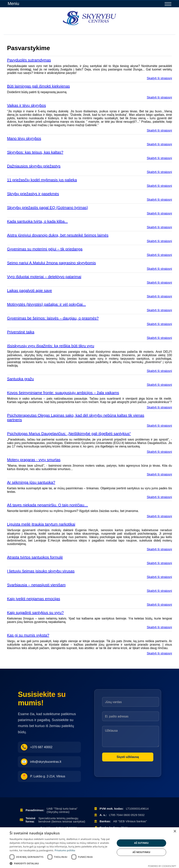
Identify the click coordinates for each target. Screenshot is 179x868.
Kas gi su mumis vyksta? (28, 635)
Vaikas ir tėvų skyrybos (27, 105)
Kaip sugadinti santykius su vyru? (35, 613)
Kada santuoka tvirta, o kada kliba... (37, 221)
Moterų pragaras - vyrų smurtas (34, 460)
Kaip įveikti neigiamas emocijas (34, 599)
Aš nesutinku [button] (142, 852)
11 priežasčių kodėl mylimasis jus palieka (42, 180)
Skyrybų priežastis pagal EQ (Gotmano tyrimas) (48, 208)
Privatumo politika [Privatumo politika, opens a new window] (65, 850)
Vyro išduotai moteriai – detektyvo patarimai (44, 277)
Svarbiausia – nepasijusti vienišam (36, 585)
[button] (61, 863)
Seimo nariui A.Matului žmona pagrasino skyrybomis (52, 263)
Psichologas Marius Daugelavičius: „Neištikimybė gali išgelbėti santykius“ (69, 434)
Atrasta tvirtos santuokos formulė (35, 557)
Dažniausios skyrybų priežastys (34, 166)
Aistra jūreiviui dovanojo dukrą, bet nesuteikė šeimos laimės (58, 235)
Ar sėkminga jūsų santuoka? (31, 482)
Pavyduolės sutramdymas (29, 60)
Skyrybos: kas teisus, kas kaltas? (35, 152)
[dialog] (89, 848)
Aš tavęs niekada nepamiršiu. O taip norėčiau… (48, 505)
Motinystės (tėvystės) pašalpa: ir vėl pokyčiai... (46, 304)
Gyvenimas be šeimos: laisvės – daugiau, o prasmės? (53, 318)
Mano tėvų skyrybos (24, 138)
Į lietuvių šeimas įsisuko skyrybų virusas (41, 571)
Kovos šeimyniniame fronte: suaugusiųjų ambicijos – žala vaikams (63, 393)
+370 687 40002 (37, 747)
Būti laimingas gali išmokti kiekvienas (39, 86)
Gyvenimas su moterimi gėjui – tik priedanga (45, 249)
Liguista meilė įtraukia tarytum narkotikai (41, 524)
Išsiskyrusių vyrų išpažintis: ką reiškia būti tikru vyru (51, 346)
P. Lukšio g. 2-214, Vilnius (43, 776)
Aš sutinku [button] (141, 843)
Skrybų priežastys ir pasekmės (33, 194)
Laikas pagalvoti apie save (30, 291)
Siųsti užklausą (128, 757)
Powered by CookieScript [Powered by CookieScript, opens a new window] (162, 866)
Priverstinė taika (21, 332)
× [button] (175, 831)
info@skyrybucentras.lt (41, 762)
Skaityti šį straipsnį (159, 78)
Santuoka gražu (21, 379)
